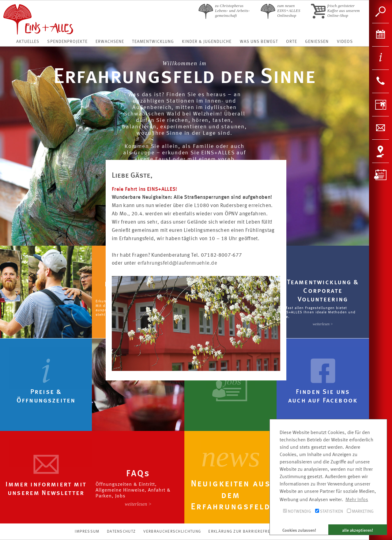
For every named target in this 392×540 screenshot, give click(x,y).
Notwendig (297, 511)
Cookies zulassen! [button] (299, 531)
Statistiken (329, 511)
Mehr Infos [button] (357, 500)
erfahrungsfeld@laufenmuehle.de (177, 263)
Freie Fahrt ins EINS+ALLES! (145, 189)
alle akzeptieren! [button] (358, 531)
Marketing (360, 511)
